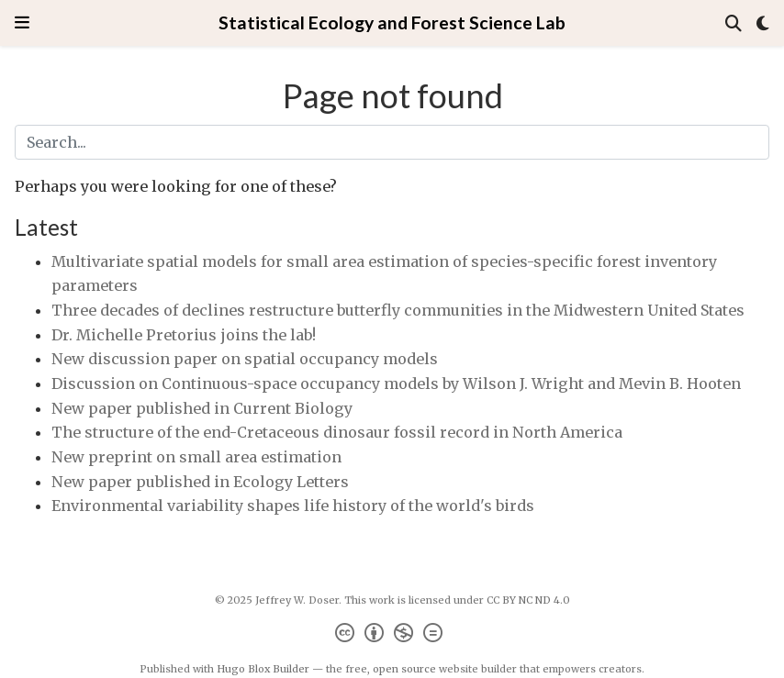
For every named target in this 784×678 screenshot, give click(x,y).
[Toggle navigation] (22, 22)
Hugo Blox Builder (263, 669)
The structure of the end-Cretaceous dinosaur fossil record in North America (337, 432)
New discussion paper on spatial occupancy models (245, 359)
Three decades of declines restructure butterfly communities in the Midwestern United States (398, 310)
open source (404, 669)
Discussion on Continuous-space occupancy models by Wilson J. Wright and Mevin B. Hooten (396, 383)
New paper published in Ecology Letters (200, 482)
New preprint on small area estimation (196, 457)
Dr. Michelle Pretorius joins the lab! (184, 335)
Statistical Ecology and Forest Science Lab (392, 22)
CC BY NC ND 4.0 (528, 600)
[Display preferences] (763, 23)
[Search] (734, 23)
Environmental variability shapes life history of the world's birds (293, 506)
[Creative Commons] (392, 635)
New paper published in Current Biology (202, 408)
